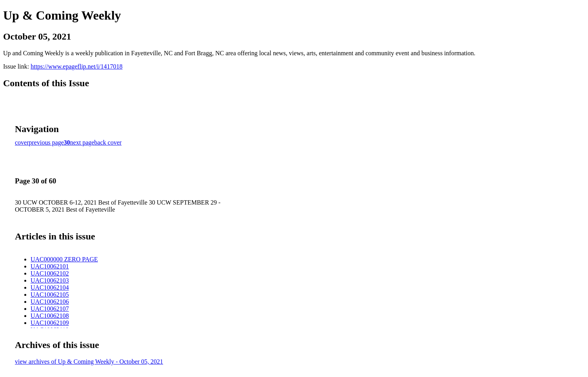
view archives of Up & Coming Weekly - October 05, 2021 (89, 362)
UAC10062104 (50, 287)
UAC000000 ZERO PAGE (64, 259)
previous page (46, 142)
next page (82, 142)
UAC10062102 (50, 273)
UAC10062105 (50, 295)
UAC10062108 (50, 316)
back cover (108, 142)
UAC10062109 (50, 323)
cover (22, 142)
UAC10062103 (50, 280)
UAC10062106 (50, 302)
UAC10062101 (50, 266)
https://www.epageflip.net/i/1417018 (76, 66)
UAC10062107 (50, 309)
